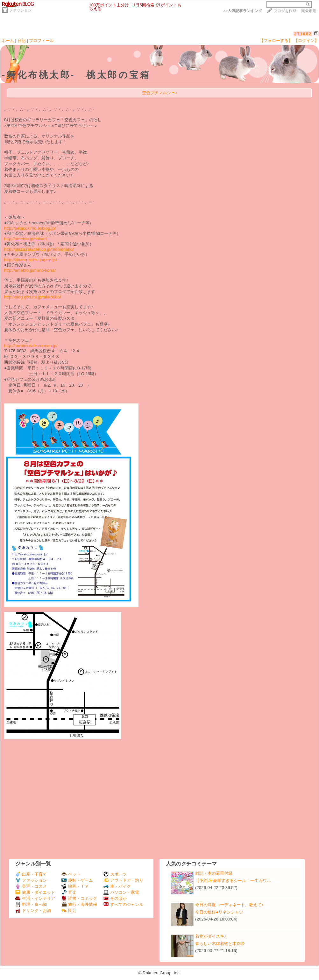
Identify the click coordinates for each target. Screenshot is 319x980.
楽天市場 (309, 11)
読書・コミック (79, 898)
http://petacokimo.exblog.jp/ (30, 228)
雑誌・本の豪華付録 (214, 873)
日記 (22, 41)
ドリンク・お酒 (33, 910)
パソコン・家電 (121, 892)
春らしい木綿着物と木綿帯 (220, 944)
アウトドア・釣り (123, 880)
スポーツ (115, 874)
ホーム (8, 41)
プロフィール (41, 41)
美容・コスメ (31, 886)
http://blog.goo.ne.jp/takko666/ (33, 297)
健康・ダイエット (35, 892)
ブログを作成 (285, 11)
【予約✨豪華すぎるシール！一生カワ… (233, 881)
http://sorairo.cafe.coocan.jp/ (31, 346)
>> (243, 11)
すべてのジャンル (123, 904)
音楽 (69, 892)
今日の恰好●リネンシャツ (219, 912)
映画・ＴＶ (75, 886)
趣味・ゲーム (77, 880)
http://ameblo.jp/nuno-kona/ (30, 270)
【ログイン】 (306, 41)
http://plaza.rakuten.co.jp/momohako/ (39, 249)
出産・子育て (31, 874)
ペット (71, 874)
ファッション (20, 10)
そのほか (115, 898)
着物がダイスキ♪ (211, 936)
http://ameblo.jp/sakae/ (25, 239)
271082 (303, 34)
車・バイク (117, 886)
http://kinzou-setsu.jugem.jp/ (31, 260)
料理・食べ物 (31, 904)
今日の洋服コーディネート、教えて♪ (229, 905)
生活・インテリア (35, 898)
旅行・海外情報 (79, 904)
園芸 (69, 910)
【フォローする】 (276, 41)
